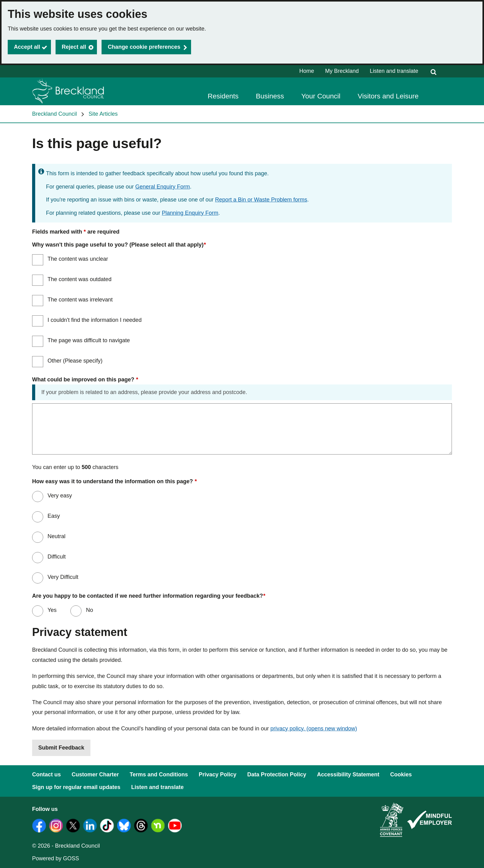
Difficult (57, 557)
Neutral (56, 536)
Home (307, 71)
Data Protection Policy (277, 775)
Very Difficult (63, 577)
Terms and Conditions (159, 775)
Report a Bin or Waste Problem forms (261, 200)
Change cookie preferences (144, 47)
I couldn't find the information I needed (95, 320)
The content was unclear (78, 259)
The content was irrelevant (80, 300)
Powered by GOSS (56, 858)
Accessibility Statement (348, 775)
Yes (51, 610)
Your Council (321, 96)
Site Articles (103, 114)
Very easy (60, 496)
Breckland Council (54, 114)
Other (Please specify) (75, 361)
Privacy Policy (218, 775)
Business (270, 96)
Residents (223, 96)
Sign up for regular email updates (76, 787)
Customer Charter (95, 775)
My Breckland (342, 71)
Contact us (46, 775)
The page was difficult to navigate (89, 340)
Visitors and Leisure (388, 96)
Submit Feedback (61, 748)
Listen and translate (394, 71)
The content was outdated (79, 279)
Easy (54, 516)
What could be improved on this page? (85, 380)
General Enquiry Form (163, 187)
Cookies (401, 775)
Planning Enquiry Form (190, 213)
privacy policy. (314, 729)
